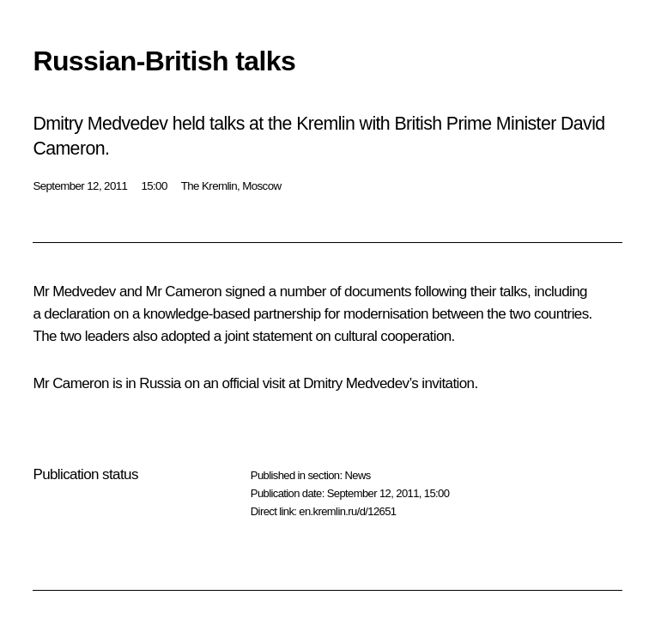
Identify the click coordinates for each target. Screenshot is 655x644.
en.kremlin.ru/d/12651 (347, 511)
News (357, 475)
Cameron (193, 292)
